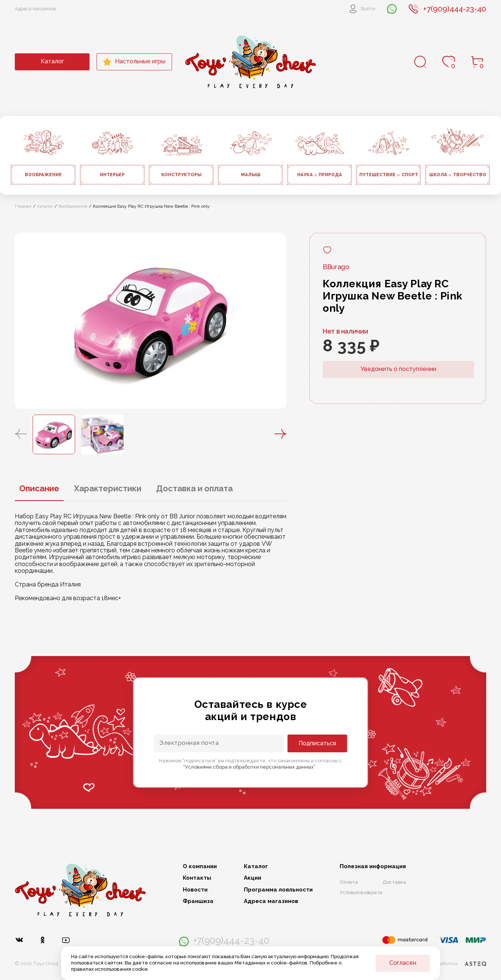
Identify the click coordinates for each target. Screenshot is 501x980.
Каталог (52, 61)
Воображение (43, 175)
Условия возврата (361, 892)
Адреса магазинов (36, 9)
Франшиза (198, 901)
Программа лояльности (278, 890)
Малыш (251, 175)
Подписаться (317, 743)
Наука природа (320, 175)
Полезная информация (373, 867)
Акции (253, 878)
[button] (21, 434)
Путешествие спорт (389, 175)
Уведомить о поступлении (398, 369)
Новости (195, 890)
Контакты (197, 878)
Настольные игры (134, 62)
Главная (23, 206)
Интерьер (112, 175)
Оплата (349, 882)
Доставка (394, 882)
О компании (200, 867)
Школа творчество (458, 175)
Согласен (403, 963)
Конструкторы (181, 175)
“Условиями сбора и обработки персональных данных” (250, 767)
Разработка (458, 964)
